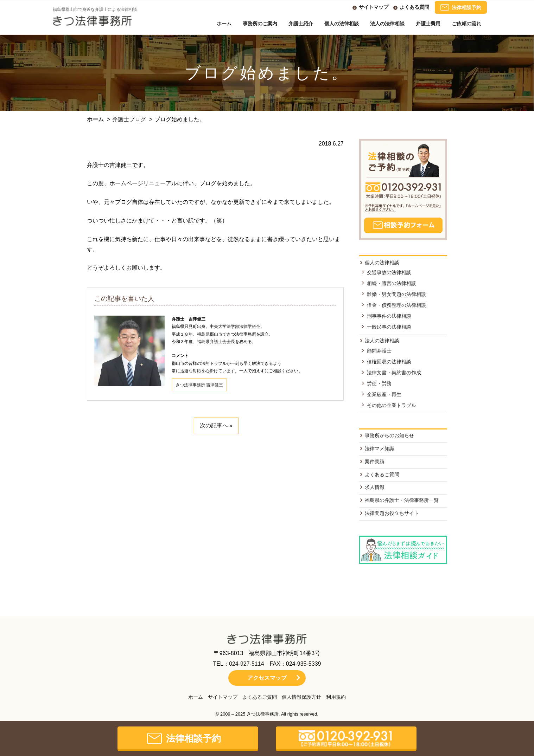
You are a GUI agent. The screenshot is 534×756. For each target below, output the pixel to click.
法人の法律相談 (387, 24)
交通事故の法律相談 (389, 272)
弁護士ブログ (129, 119)
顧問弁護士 (379, 351)
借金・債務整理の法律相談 (396, 305)
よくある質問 (414, 7)
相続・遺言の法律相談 (392, 283)
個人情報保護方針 (301, 697)
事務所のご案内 (260, 24)
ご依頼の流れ (466, 24)
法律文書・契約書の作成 (394, 373)
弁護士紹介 (301, 24)
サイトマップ (374, 7)
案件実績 (375, 461)
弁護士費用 (428, 24)
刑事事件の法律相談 (389, 316)
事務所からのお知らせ (389, 435)
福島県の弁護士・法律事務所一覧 (402, 500)
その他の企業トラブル (392, 405)
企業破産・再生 (384, 394)
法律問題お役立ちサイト (392, 513)
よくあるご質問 (382, 474)
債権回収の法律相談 (389, 362)
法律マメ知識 (380, 448)
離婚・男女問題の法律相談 (396, 294)
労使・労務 (379, 383)
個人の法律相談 (342, 24)
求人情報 (375, 487)
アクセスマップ (267, 678)
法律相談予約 (461, 7)
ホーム (224, 24)
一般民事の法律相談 (389, 327)
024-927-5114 (247, 664)
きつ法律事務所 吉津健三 (199, 385)
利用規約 (336, 697)
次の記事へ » (216, 425)
